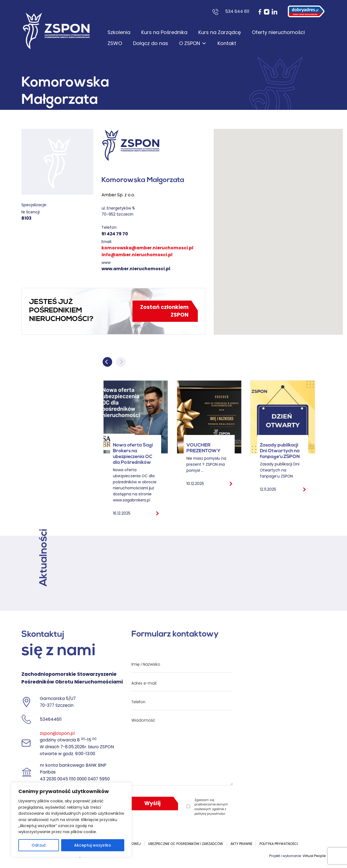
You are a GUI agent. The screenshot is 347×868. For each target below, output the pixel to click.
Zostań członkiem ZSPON (164, 311)
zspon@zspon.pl (57, 733)
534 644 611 (237, 11)
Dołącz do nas (151, 43)
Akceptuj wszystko (93, 845)
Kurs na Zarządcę (220, 32)
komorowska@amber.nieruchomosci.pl (147, 248)
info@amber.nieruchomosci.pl (137, 255)
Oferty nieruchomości (278, 32)
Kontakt (227, 43)
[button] (278, 227)
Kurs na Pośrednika (164, 32)
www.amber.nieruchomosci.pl (136, 269)
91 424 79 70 (115, 234)
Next (121, 362)
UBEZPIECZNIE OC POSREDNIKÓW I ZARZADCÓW (186, 844)
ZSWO (115, 43)
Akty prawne (241, 844)
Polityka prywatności (279, 844)
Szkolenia (119, 32)
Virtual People (314, 856)
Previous (107, 362)
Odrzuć (39, 845)
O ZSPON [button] (193, 43)
